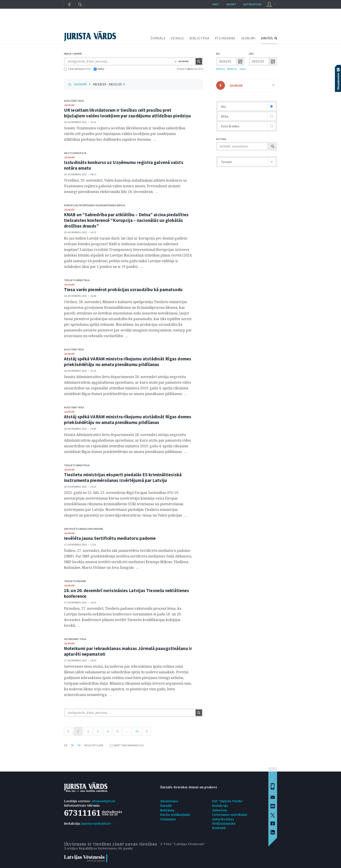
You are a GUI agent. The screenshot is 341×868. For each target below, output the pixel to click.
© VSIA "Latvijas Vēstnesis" (183, 844)
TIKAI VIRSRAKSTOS (77, 69)
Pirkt (216, 4)
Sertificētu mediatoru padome (84, 529)
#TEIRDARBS (225, 38)
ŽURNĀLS (158, 38)
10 (137, 731)
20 (72, 745)
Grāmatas (168, 819)
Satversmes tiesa (75, 639)
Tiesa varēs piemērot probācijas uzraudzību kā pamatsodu (123, 290)
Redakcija (220, 806)
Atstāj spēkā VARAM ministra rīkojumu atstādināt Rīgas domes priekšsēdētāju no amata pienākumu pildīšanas (128, 362)
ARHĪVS (267, 38)
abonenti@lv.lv (104, 801)
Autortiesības (223, 819)
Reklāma (167, 810)
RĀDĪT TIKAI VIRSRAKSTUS (127, 745)
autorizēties (252, 4)
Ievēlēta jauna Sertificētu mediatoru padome (110, 538)
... (127, 731)
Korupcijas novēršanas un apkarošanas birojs (95, 205)
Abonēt (231, 4)
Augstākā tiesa (74, 101)
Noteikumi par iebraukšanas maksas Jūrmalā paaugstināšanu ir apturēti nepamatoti (128, 651)
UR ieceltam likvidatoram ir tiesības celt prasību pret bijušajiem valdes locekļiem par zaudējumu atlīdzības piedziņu (127, 113)
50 (79, 745)
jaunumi (69, 105)
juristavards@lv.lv (96, 823)
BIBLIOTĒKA (199, 38)
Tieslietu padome (75, 581)
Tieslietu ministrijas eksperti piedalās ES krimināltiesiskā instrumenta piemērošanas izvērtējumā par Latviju (123, 477)
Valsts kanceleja (75, 153)
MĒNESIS (232, 69)
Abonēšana (169, 801)
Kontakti (219, 828)
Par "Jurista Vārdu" (228, 801)
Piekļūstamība (224, 823)
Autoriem (220, 810)
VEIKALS (177, 38)
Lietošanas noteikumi (230, 815)
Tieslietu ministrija (77, 280)
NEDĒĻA (221, 69)
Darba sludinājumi (175, 815)
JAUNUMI (248, 38)
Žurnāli (166, 806)
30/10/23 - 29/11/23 (107, 84)
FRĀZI (99, 69)
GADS (243, 69)
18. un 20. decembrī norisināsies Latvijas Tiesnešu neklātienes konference (126, 593)
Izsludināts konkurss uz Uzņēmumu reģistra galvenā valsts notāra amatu (124, 165)
